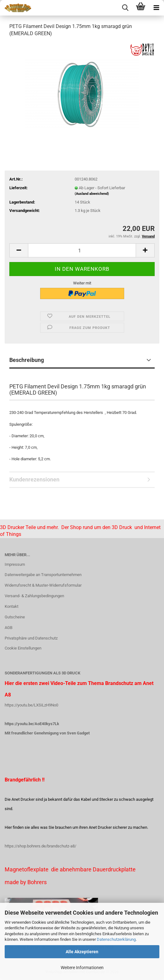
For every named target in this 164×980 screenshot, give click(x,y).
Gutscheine (15, 617)
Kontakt (12, 606)
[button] (19, 250)
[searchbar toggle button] (125, 8)
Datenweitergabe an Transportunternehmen (43, 575)
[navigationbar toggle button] (156, 8)
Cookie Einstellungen (23, 648)
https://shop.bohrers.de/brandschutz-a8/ (40, 846)
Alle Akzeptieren (82, 952)
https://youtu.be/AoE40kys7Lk (32, 724)
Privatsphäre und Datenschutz (31, 638)
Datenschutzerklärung (116, 939)
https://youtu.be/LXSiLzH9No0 (31, 705)
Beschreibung (27, 360)
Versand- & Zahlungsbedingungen (34, 596)
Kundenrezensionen (34, 479)
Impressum (15, 564)
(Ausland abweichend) (92, 194)
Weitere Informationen (82, 968)
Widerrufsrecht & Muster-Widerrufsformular (43, 585)
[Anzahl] (82, 250)
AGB (9, 628)
